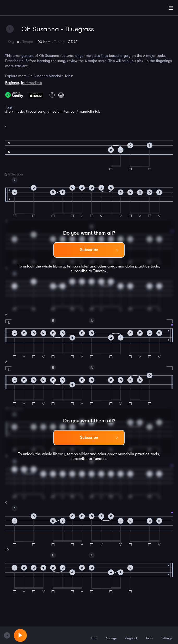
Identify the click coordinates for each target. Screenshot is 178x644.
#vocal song (36, 111)
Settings (166, 635)
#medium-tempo (61, 111)
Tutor (94, 635)
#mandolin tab (88, 111)
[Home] (21, 9)
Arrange (111, 635)
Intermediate (31, 83)
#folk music (14, 111)
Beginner (12, 83)
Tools (149, 635)
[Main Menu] (171, 8)
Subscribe (89, 250)
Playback (131, 635)
